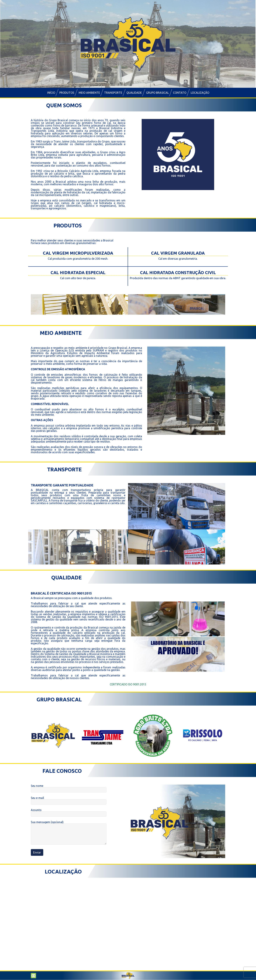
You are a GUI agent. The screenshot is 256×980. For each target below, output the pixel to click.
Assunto (69, 812)
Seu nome (69, 788)
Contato (180, 93)
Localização (200, 93)
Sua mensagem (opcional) (69, 833)
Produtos (67, 93)
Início (51, 93)
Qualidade (134, 93)
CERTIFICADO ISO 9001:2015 (128, 684)
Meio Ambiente (89, 93)
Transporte (113, 93)
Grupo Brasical (157, 93)
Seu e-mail (69, 800)
